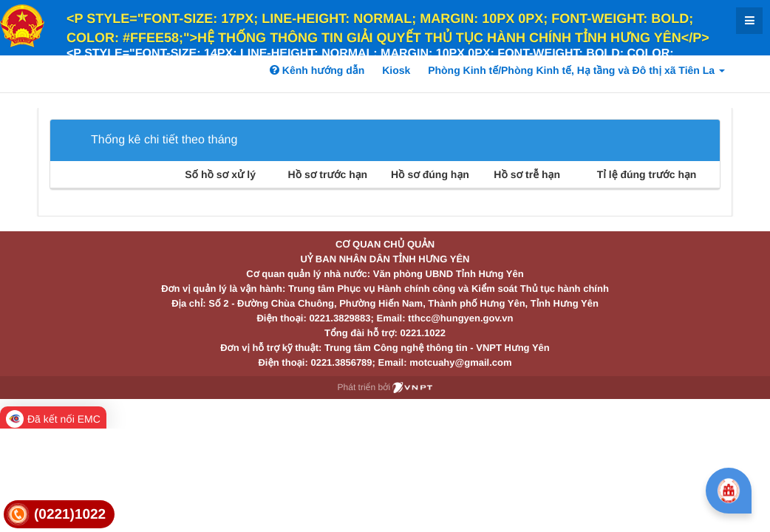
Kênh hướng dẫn (317, 70)
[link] (59, 515)
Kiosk (396, 70)
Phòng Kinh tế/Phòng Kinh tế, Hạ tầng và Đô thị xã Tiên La (576, 70)
